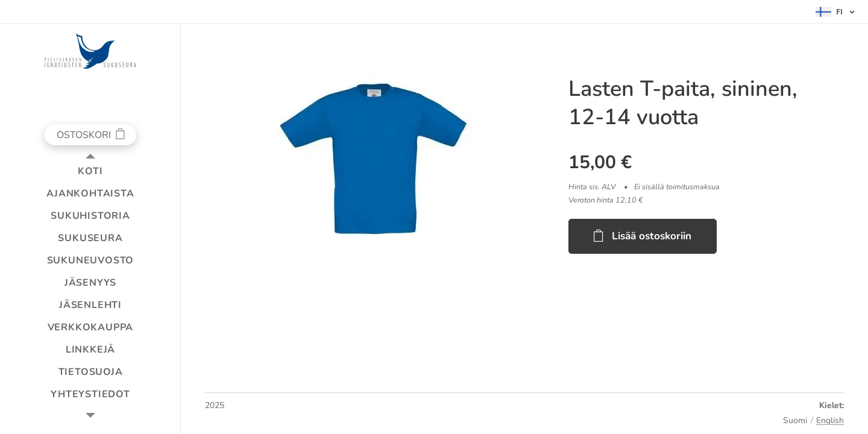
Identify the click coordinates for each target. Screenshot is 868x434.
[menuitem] (90, 171)
